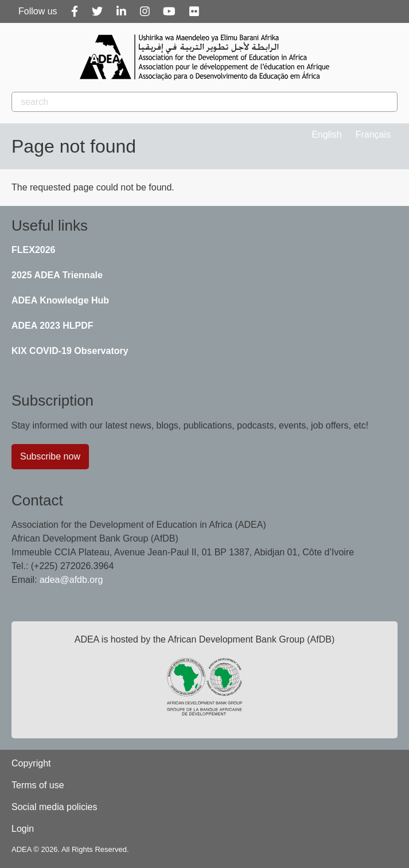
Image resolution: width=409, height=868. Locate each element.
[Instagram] (145, 11)
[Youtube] (169, 11)
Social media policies (54, 807)
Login (23, 829)
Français (373, 135)
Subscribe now (50, 456)
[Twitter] (97, 11)
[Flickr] (194, 11)
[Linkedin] (121, 11)
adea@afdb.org (71, 580)
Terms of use (38, 785)
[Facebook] (75, 11)
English (326, 135)
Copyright (31, 763)
